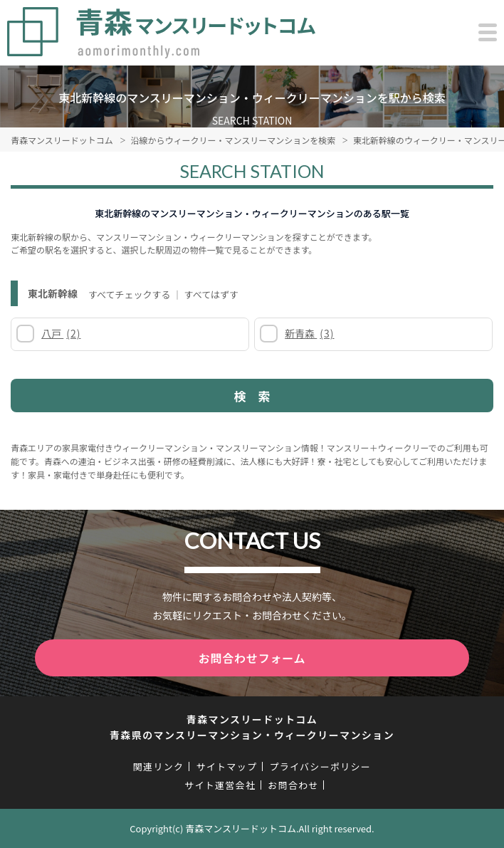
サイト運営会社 (220, 785)
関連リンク (159, 766)
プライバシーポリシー (320, 766)
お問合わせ (293, 785)
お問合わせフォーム (252, 658)
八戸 (61, 333)
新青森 (309, 333)
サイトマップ (226, 766)
